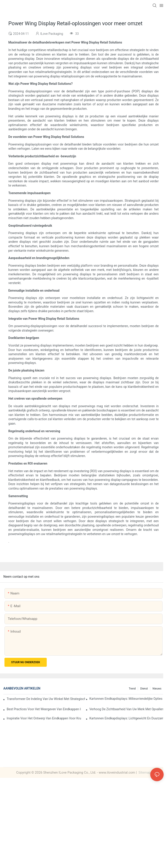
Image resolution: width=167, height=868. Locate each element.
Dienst (144, 689)
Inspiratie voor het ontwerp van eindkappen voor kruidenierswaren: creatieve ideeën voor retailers (44, 718)
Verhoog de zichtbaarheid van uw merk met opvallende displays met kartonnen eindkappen (127, 709)
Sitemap (144, 772)
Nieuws (157, 689)
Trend (132, 689)
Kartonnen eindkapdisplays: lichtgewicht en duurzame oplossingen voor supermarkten (127, 718)
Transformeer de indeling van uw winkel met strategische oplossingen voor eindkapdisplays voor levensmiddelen (46, 699)
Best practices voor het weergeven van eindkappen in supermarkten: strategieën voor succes (44, 709)
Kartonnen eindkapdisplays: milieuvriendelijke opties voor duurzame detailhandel (127, 699)
